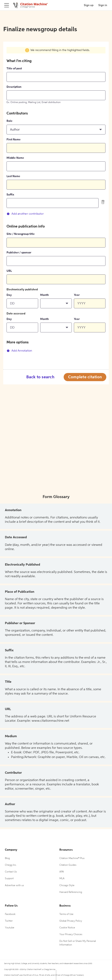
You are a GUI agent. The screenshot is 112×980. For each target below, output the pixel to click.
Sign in (103, 5)
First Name (14, 140)
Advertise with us (14, 886)
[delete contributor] (103, 202)
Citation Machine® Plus (72, 858)
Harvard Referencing (71, 892)
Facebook (10, 914)
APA (62, 872)
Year (77, 295)
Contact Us (11, 872)
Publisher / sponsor (19, 253)
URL (9, 271)
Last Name (13, 176)
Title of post (14, 69)
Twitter (9, 921)
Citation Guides (68, 865)
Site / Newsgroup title (21, 234)
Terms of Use (66, 914)
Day (9, 295)
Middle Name (15, 158)
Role (9, 121)
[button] (56, 130)
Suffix (10, 195)
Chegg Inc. (11, 865)
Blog (7, 858)
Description (14, 87)
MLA (62, 879)
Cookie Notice (67, 928)
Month (44, 295)
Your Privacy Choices (71, 934)
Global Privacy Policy (71, 921)
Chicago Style (67, 886)
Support (9, 879)
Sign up (89, 5)
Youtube (10, 928)
